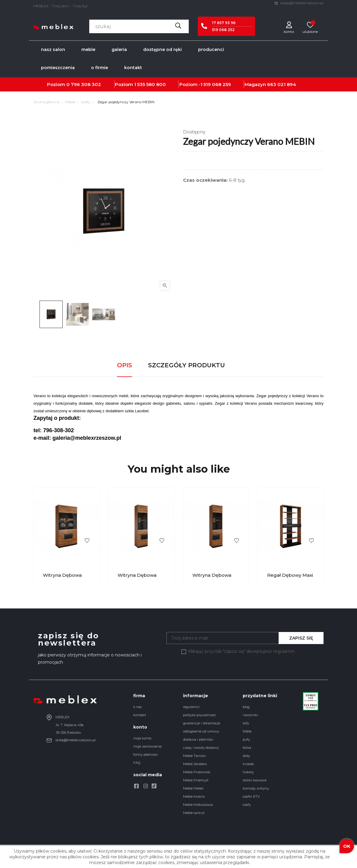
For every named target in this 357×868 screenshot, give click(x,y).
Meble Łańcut (194, 813)
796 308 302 (86, 84)
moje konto (142, 738)
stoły (246, 756)
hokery (248, 772)
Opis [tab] (125, 365)
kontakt (140, 715)
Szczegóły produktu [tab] (186, 365)
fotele (247, 731)
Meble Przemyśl (196, 780)
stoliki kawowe (255, 780)
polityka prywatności (200, 715)
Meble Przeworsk (197, 772)
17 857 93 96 (224, 23)
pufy (246, 739)
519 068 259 (217, 84)
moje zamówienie (147, 746)
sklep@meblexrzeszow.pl (299, 3)
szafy (247, 805)
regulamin (191, 707)
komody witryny (256, 788)
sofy (246, 723)
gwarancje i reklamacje (202, 723)
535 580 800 (152, 84)
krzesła (248, 764)
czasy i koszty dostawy (201, 748)
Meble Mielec (193, 788)
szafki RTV (251, 796)
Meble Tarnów (194, 756)
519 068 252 (223, 30)
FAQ (137, 763)
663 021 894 (282, 84)
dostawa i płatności (198, 739)
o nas (137, 707)
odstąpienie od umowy (201, 731)
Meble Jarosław (195, 764)
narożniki (250, 715)
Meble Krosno (194, 796)
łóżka (247, 748)
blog (246, 707)
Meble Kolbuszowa (198, 805)
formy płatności (146, 755)
